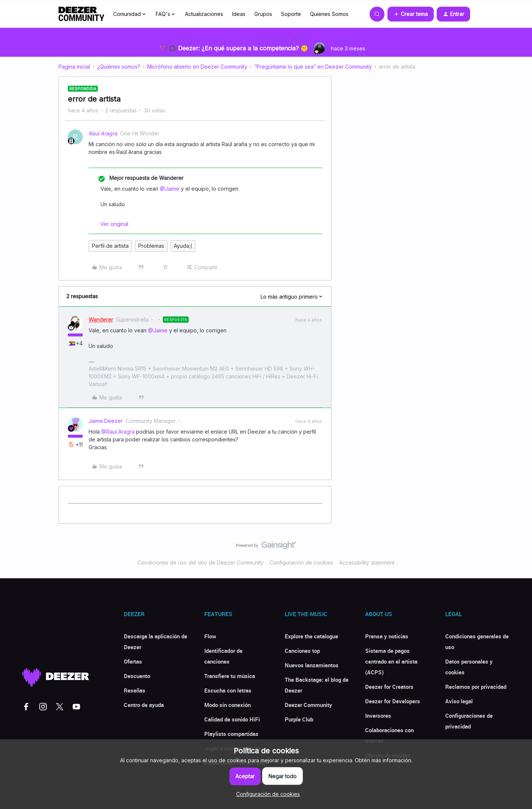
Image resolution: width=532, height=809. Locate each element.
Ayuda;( (183, 246)
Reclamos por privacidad (476, 687)
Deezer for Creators (389, 687)
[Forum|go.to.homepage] (82, 14)
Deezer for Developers (393, 701)
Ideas (239, 14)
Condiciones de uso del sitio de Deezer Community (201, 563)
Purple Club (299, 719)
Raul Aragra (103, 133)
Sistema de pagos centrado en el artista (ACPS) (391, 661)
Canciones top (302, 651)
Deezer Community (308, 705)
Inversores (378, 716)
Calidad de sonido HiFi (232, 719)
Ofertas (133, 661)
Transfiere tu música (230, 676)
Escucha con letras (228, 690)
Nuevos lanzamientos (312, 665)
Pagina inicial (74, 67)
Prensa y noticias (387, 636)
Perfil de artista (110, 246)
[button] (411, 14)
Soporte (291, 14)
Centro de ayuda (144, 705)
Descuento (137, 676)
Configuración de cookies (301, 563)
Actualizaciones (204, 14)
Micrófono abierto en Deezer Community (197, 67)
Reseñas (135, 690)
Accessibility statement (367, 563)
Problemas (151, 246)
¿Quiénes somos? (119, 67)
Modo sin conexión (227, 705)
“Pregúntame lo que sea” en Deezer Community (313, 67)
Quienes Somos (329, 14)
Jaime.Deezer (106, 421)
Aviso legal (459, 701)
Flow (210, 636)
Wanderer (101, 320)
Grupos (263, 14)
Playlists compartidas (231, 734)
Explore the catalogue (311, 636)
